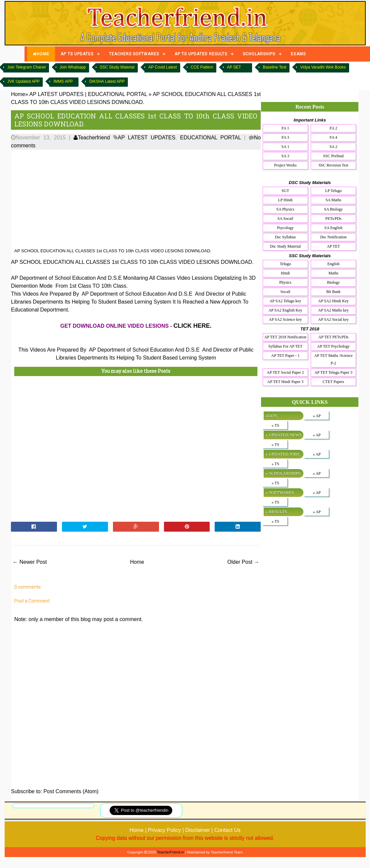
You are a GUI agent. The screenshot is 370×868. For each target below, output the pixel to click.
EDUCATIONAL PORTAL (211, 138)
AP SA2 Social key (333, 319)
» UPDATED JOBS (282, 454)
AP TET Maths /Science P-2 (333, 359)
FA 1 (285, 128)
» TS (275, 425)
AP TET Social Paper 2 (286, 372)
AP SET (234, 67)
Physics (285, 282)
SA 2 (334, 147)
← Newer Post (30, 562)
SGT (285, 191)
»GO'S (271, 416)
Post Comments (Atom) (71, 791)
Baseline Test (274, 67)
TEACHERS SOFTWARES (134, 54)
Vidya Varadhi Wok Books (323, 67)
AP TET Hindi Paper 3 (285, 382)
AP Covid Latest (163, 67)
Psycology (285, 228)
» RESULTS (276, 512)
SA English (333, 228)
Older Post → (243, 562)
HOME (41, 54)
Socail (285, 292)
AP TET (334, 246)
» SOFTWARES (280, 492)
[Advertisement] (125, 199)
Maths (334, 273)
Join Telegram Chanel (26, 67)
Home (137, 562)
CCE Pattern (202, 67)
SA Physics (285, 209)
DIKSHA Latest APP (107, 81)
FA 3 (285, 137)
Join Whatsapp (73, 67)
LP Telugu (334, 191)
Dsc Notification (334, 237)
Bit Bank (333, 292)
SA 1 (286, 147)
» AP (317, 416)
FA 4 (333, 137)
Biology (333, 282)
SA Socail (286, 218)
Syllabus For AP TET (285, 346)
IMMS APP (63, 81)
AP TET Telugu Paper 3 (333, 372)
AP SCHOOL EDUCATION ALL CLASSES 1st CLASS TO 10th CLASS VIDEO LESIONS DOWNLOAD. (136, 120)
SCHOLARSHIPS (259, 54)
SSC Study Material (117, 67)
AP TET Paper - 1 (286, 356)
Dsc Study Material (285, 246)
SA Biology (333, 209)
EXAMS (298, 54)
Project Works (286, 165)
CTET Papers (333, 382)
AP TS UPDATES (77, 54)
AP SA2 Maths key (333, 310)
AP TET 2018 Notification (285, 337)
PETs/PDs (333, 218)
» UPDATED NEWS (283, 435)
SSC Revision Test (334, 165)
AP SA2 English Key (285, 310)
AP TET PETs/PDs (333, 337)
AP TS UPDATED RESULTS (201, 54)
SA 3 (286, 156)
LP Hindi (285, 200)
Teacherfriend (92, 138)
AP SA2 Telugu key (286, 301)
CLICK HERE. (192, 326)
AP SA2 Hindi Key (333, 301)
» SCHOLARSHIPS (283, 473)
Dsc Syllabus (285, 237)
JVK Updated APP (23, 81)
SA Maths (334, 200)
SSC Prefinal (333, 156)
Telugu (285, 264)
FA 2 (333, 128)
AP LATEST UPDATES (147, 138)
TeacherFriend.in (171, 852)
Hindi (285, 273)
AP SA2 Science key (285, 319)
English (333, 264)
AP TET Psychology (333, 346)
